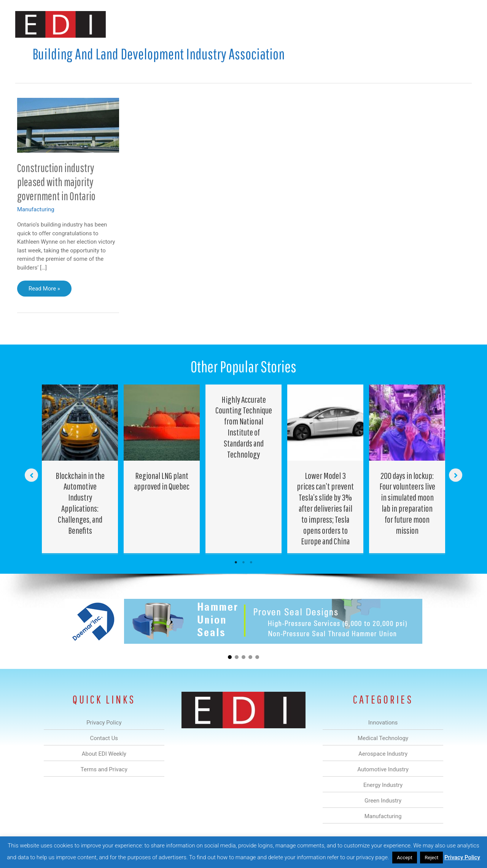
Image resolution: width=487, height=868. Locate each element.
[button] (460, 24)
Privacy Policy (462, 857)
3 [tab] (251, 562)
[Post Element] (80, 469)
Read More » (45, 290)
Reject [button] (431, 858)
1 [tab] (236, 562)
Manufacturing (364, 24)
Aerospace (224, 24)
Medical (190, 24)
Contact (432, 24)
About (401, 24)
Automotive (263, 24)
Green (327, 24)
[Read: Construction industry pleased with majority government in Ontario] (68, 125)
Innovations (154, 24)
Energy (298, 24)
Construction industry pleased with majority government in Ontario (56, 182)
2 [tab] (243, 562)
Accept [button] (405, 858)
